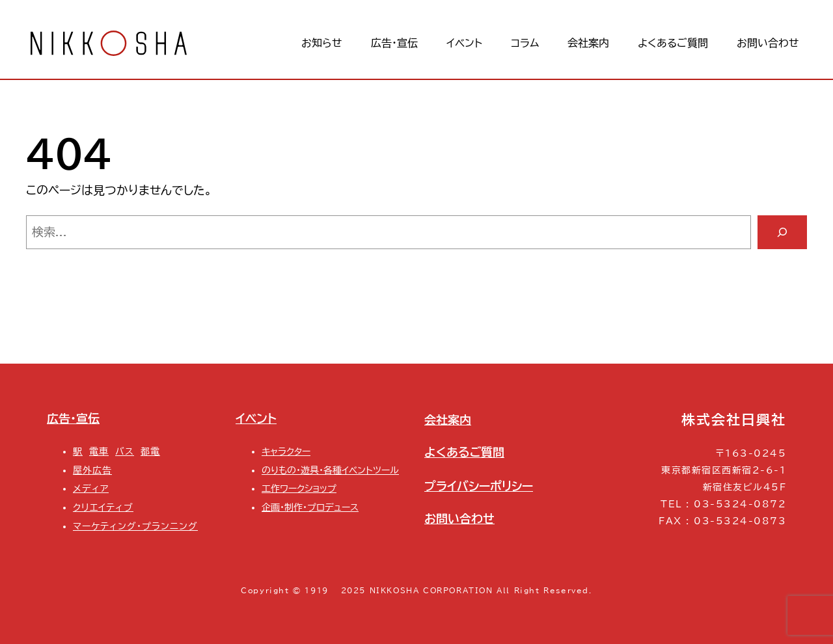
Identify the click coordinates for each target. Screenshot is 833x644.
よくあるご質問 (464, 452)
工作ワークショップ (299, 488)
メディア (91, 488)
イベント (256, 418)
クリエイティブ (103, 507)
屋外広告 (92, 470)
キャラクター (286, 451)
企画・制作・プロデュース (310, 507)
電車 (99, 451)
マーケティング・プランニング (135, 526)
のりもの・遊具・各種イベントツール (330, 470)
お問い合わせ (459, 518)
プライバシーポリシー (479, 486)
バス (125, 451)
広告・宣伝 (73, 418)
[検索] (782, 232)
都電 (150, 451)
